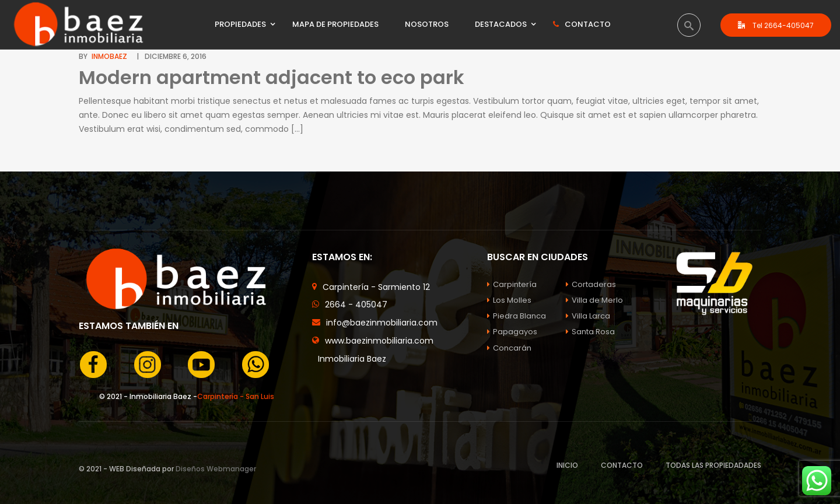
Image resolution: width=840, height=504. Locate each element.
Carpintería (512, 284)
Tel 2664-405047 (776, 25)
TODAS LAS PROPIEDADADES (713, 465)
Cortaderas (591, 284)
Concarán (509, 348)
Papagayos (512, 332)
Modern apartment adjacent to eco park (272, 77)
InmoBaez (109, 56)
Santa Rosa (590, 332)
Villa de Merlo (594, 300)
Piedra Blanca (517, 316)
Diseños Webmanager (216, 469)
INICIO (567, 465)
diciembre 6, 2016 (176, 56)
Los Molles (509, 300)
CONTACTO (622, 465)
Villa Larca (588, 316)
